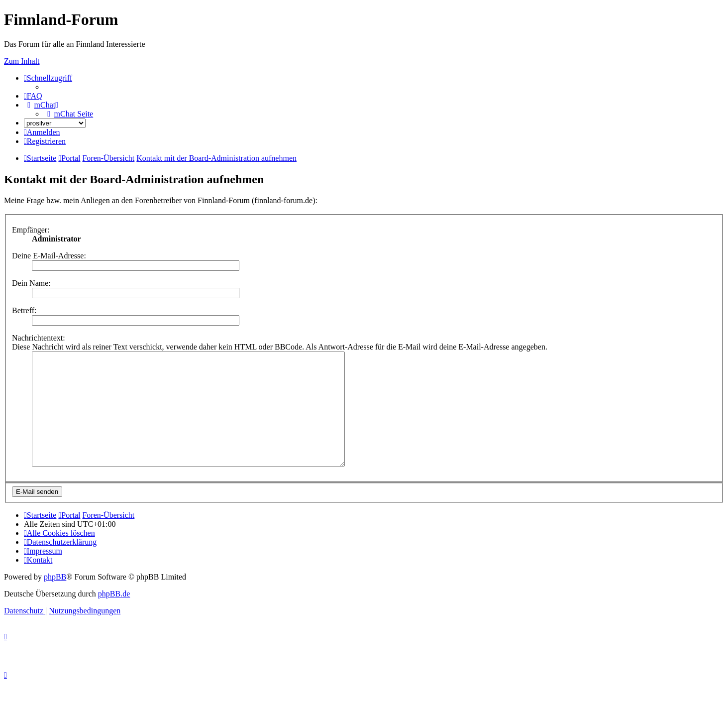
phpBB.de (114, 616)
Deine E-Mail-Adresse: (49, 256)
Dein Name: (31, 283)
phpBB (55, 599)
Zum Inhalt (22, 61)
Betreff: (24, 310)
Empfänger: (31, 230)
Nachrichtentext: (39, 338)
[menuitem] (33, 96)
